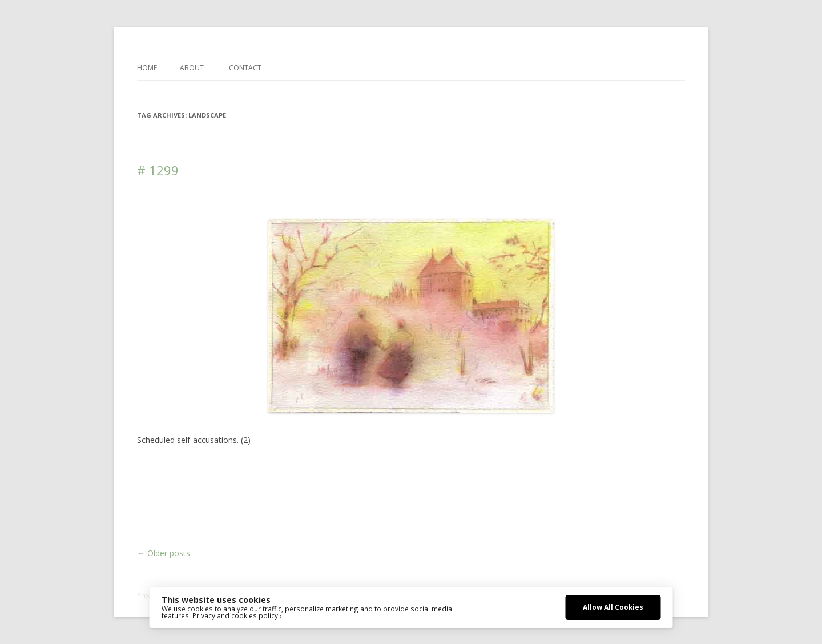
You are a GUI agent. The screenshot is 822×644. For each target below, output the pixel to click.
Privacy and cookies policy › (237, 615)
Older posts (164, 553)
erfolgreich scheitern (409, 468)
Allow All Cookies (613, 607)
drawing (355, 468)
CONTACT (245, 68)
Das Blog (238, 468)
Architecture (317, 468)
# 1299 (158, 170)
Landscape (467, 468)
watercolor (570, 468)
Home (147, 68)
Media (501, 468)
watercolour (613, 468)
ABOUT (192, 68)
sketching (531, 468)
